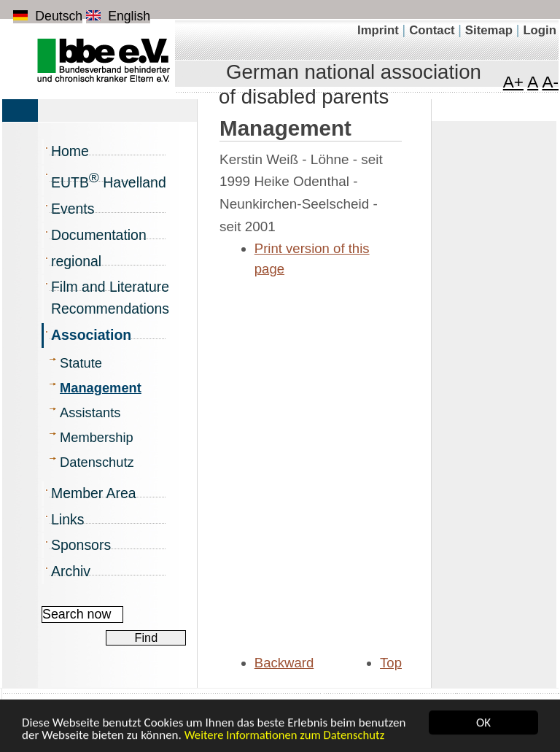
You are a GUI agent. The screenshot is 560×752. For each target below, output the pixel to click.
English (118, 16)
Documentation (99, 235)
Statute (81, 363)
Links (67, 519)
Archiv (71, 571)
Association (91, 335)
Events (73, 209)
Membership (97, 437)
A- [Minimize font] (550, 82)
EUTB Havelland (109, 180)
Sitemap (491, 30)
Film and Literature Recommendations (110, 298)
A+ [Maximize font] (513, 82)
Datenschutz (97, 462)
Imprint (380, 30)
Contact (433, 30)
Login (540, 30)
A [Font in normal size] (533, 82)
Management (101, 388)
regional (76, 261)
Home (70, 151)
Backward (284, 663)
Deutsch (48, 16)
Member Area (94, 493)
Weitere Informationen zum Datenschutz (285, 735)
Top (391, 663)
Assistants (90, 412)
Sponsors (81, 545)
